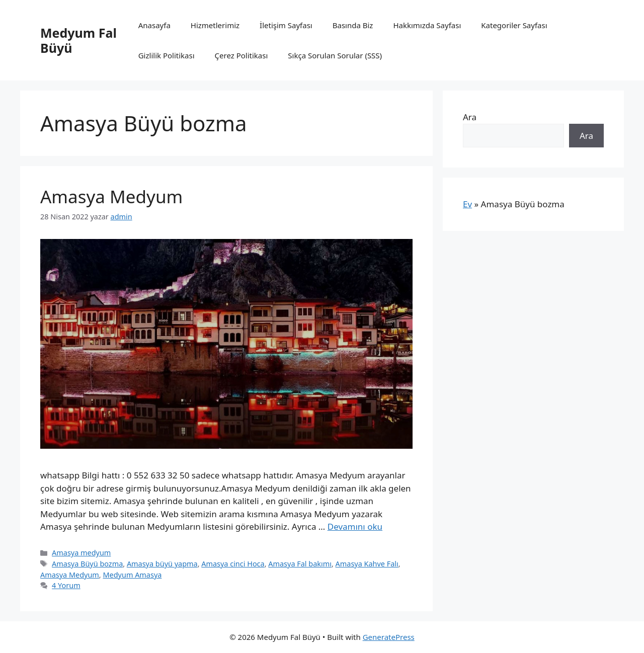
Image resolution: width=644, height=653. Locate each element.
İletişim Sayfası (286, 25)
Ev (467, 204)
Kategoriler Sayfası (514, 25)
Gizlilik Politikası (167, 55)
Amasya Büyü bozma (87, 564)
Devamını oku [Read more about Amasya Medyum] (355, 526)
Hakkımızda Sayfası (427, 25)
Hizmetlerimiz (215, 25)
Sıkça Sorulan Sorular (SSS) (335, 55)
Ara (470, 117)
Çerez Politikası (242, 55)
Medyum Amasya (132, 575)
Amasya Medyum (111, 196)
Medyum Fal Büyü (78, 40)
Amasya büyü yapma (162, 564)
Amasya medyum (81, 553)
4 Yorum (66, 585)
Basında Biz (353, 25)
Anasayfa (154, 25)
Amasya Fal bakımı (300, 564)
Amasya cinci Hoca (233, 564)
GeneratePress (389, 637)
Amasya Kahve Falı (367, 564)
